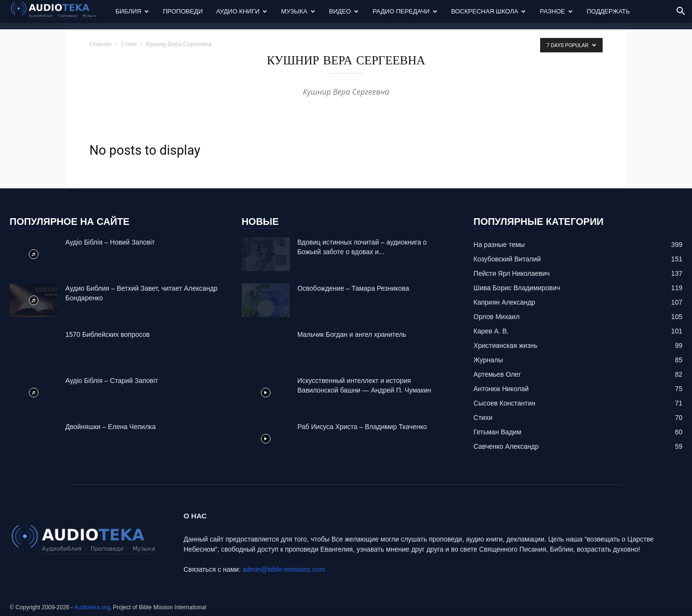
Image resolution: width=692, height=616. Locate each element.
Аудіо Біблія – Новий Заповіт (110, 242)
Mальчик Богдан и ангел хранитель (352, 334)
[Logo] (59, 12)
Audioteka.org (92, 607)
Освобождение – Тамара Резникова (353, 288)
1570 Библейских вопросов (108, 334)
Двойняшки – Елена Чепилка (111, 427)
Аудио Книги (242, 11)
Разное (556, 11)
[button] (680, 12)
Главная (100, 44)
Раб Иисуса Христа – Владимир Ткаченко (362, 427)
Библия (132, 11)
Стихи (129, 44)
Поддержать (608, 11)
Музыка (298, 11)
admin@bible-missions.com (284, 569)
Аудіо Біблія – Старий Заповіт (112, 381)
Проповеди (183, 11)
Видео (344, 11)
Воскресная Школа (489, 11)
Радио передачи (405, 11)
